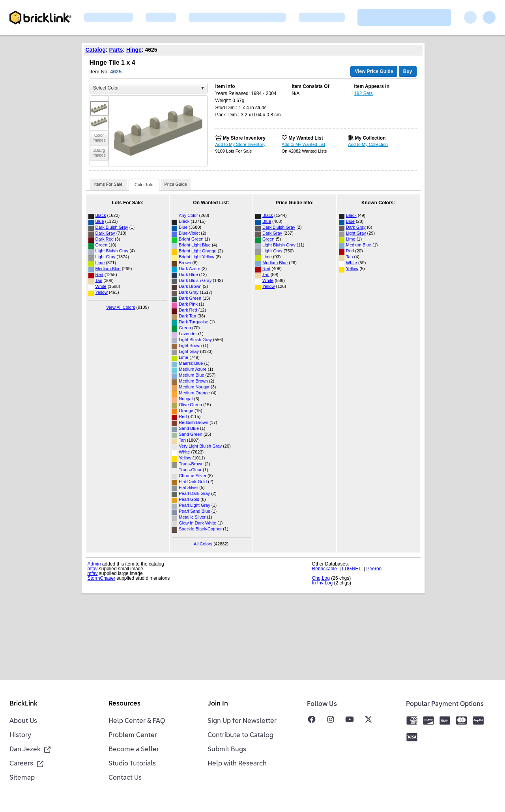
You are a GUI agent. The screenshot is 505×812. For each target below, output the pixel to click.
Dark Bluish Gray (112, 227)
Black (101, 215)
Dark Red (105, 239)
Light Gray (106, 257)
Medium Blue (108, 269)
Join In (218, 704)
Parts (116, 50)
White (101, 286)
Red (99, 274)
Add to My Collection (368, 144)
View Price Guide (374, 71)
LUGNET (352, 569)
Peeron (374, 569)
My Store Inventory (244, 138)
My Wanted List (306, 138)
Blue (100, 221)
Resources (124, 704)
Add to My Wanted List (303, 144)
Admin (94, 564)
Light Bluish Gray (112, 251)
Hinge (134, 50)
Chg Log (321, 578)
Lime (100, 263)
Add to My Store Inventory (240, 144)
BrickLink (23, 704)
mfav (93, 569)
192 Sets (363, 93)
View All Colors (121, 307)
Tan (99, 280)
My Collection (370, 138)
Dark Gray (105, 233)
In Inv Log (323, 583)
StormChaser (102, 578)
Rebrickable (325, 569)
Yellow (102, 292)
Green (102, 245)
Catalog (96, 50)
